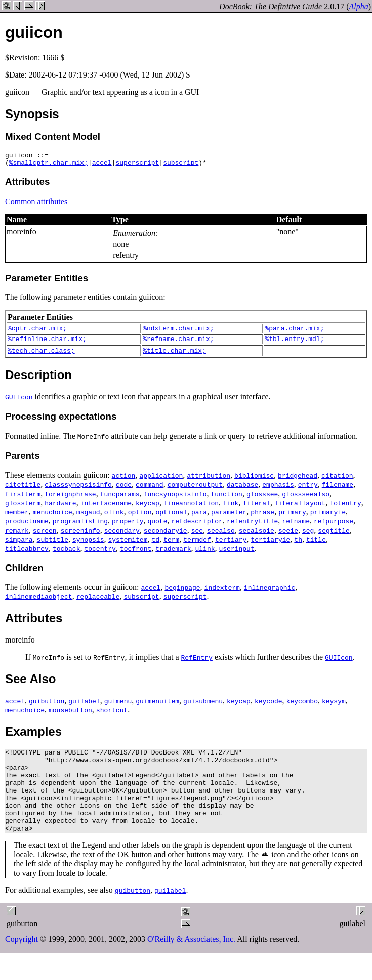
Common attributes (36, 204)
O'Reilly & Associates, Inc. (191, 962)
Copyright (22, 962)
